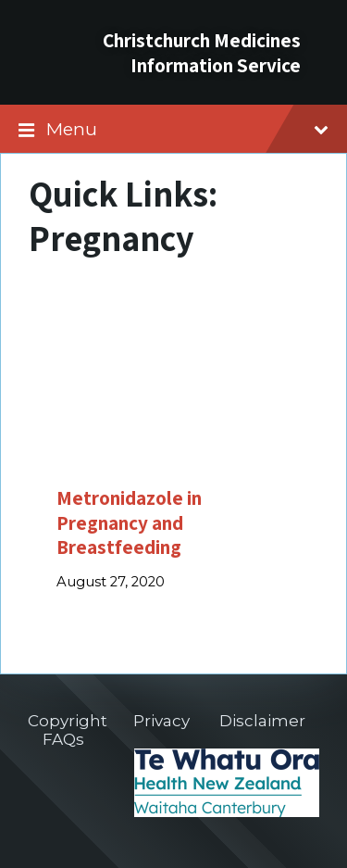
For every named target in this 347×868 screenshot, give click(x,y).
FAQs (63, 739)
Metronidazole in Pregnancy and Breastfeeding (129, 522)
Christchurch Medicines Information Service (202, 52)
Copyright (68, 721)
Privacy (161, 721)
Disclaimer (262, 721)
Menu (187, 129)
